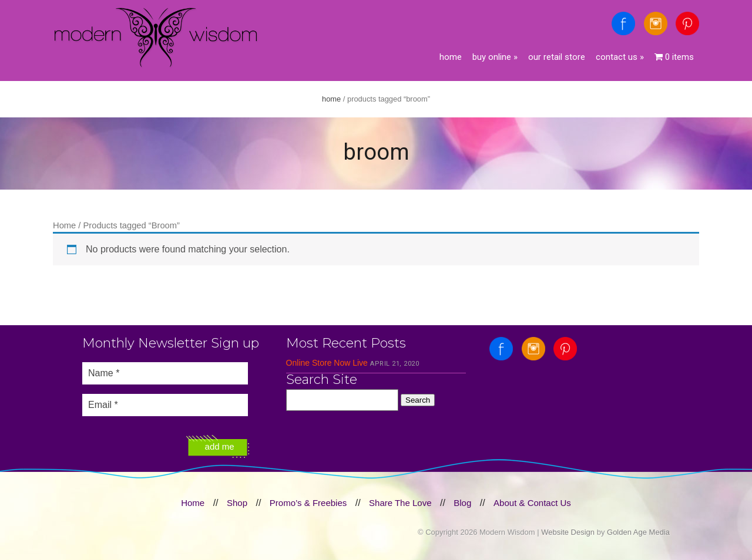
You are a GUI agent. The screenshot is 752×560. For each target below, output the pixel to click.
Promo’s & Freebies (308, 503)
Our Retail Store (557, 57)
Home (451, 57)
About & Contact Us (532, 503)
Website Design (568, 532)
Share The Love (400, 503)
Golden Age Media (638, 532)
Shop (237, 503)
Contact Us (620, 57)
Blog (462, 503)
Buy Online (495, 57)
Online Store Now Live (327, 363)
